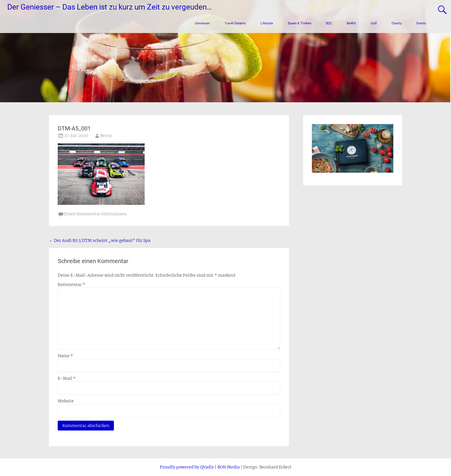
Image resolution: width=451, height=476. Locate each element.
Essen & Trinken (300, 23)
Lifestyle (267, 23)
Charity (397, 23)
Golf (374, 23)
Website (66, 401)
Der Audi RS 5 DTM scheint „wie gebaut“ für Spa (100, 240)
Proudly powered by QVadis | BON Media (200, 467)
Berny (106, 136)
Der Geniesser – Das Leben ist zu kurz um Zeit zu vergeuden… (109, 7)
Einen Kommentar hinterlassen (95, 214)
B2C (329, 23)
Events (421, 23)
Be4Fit (351, 23)
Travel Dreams (235, 23)
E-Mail (67, 378)
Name (65, 356)
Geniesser (202, 23)
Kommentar (71, 284)
